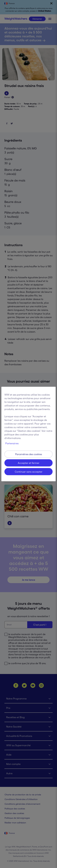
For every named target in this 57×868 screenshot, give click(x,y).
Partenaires (12, 443)
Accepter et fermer (29, 463)
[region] (28, 434)
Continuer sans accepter (29, 472)
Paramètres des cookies (29, 454)
